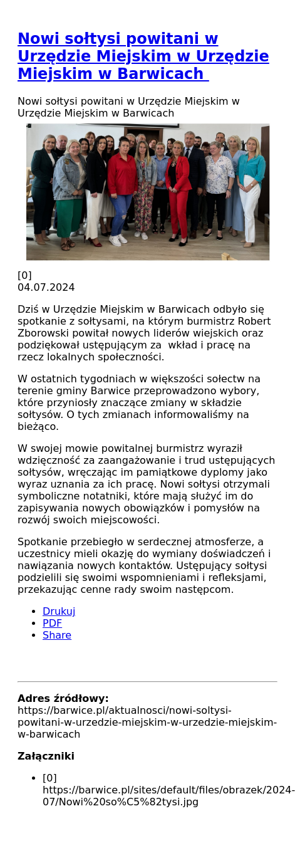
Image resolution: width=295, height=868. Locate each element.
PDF (52, 623)
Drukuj (59, 611)
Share (57, 635)
